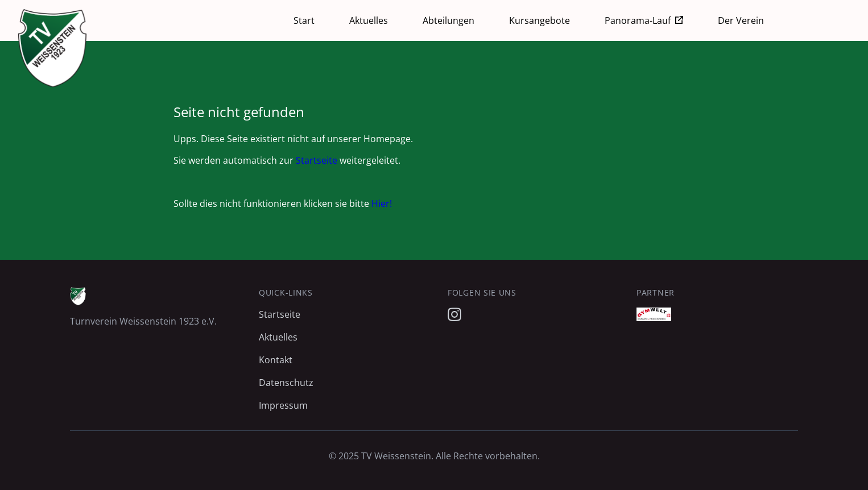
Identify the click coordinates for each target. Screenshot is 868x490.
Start (304, 20)
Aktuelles (369, 20)
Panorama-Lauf (638, 20)
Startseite (317, 160)
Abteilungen (449, 20)
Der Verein (741, 20)
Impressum (283, 405)
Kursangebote (540, 20)
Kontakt (276, 360)
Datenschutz (286, 383)
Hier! (382, 204)
